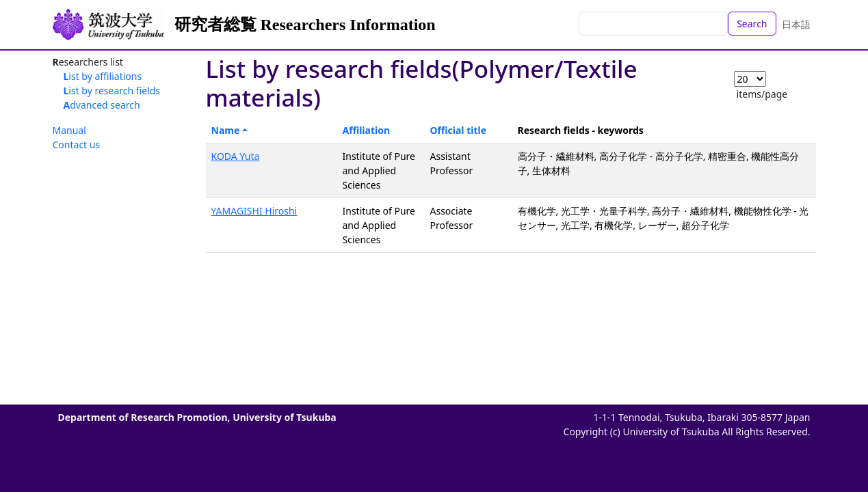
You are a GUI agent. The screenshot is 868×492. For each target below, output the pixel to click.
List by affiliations (103, 76)
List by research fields (112, 91)
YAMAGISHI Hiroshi (254, 211)
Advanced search (102, 105)
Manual (69, 130)
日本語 (796, 24)
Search (752, 24)
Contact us (77, 145)
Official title (459, 130)
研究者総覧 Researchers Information (305, 25)
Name (226, 130)
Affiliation (367, 130)
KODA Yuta (236, 156)
